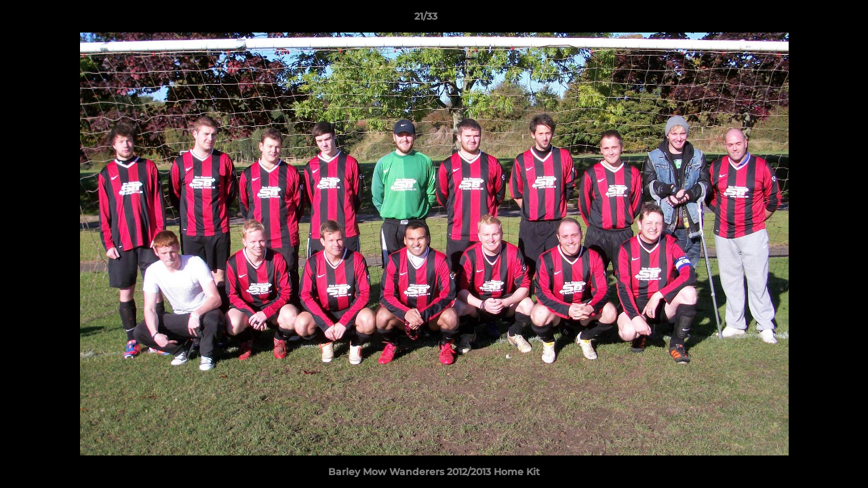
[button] (811, 20)
